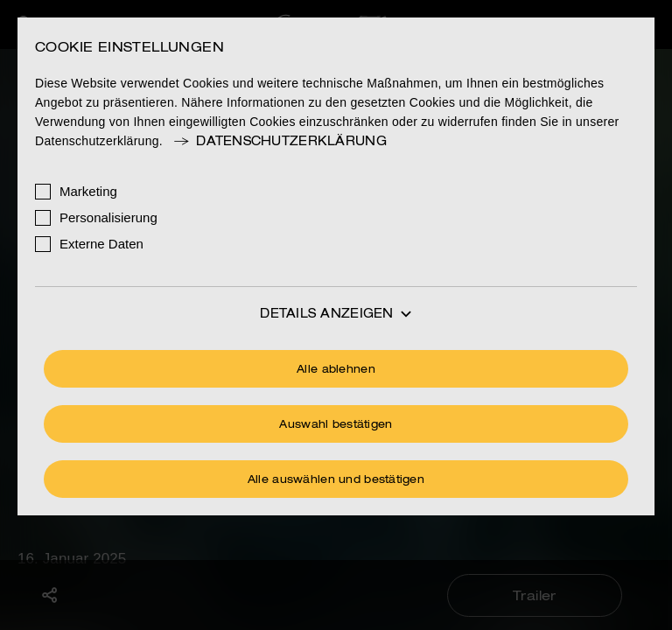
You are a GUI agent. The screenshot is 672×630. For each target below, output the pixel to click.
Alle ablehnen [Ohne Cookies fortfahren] (336, 370)
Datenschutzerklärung (279, 142)
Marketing (88, 191)
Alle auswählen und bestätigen (336, 480)
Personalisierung (108, 217)
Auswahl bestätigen (336, 425)
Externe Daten (101, 244)
